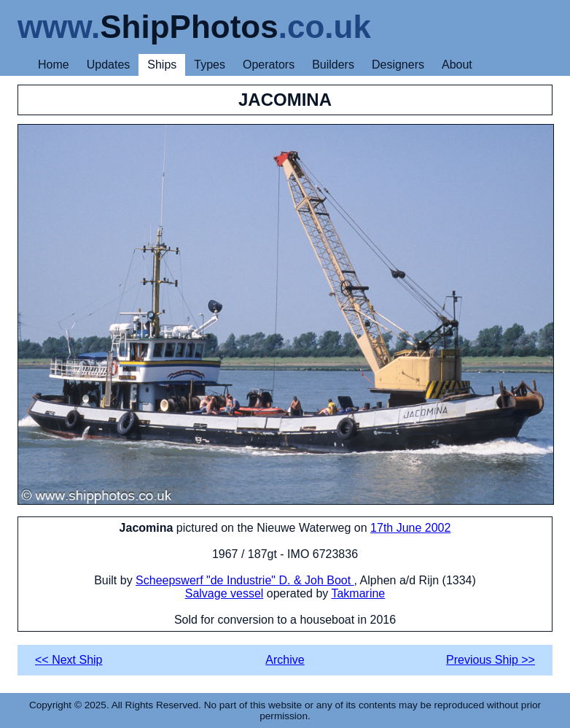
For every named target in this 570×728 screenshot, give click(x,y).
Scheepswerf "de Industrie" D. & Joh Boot (245, 580)
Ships (162, 65)
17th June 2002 (410, 528)
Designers (398, 65)
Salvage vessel (225, 593)
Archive (285, 660)
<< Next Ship (69, 660)
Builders (333, 65)
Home (54, 65)
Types (210, 65)
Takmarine (358, 593)
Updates (109, 65)
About (457, 65)
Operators (269, 65)
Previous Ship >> (491, 660)
